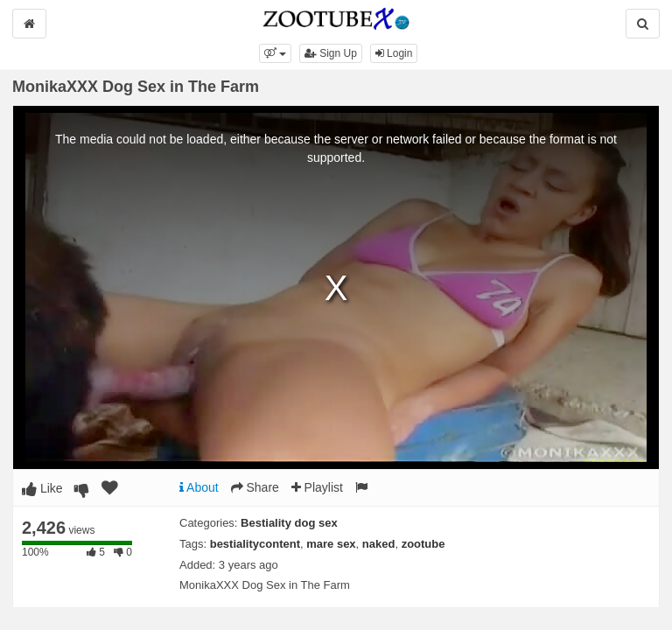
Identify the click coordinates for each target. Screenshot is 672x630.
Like (42, 488)
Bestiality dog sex (289, 523)
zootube (423, 544)
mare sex (331, 544)
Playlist (317, 487)
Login (394, 53)
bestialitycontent (255, 544)
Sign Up (331, 53)
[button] (275, 53)
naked (379, 544)
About (199, 487)
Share (255, 487)
